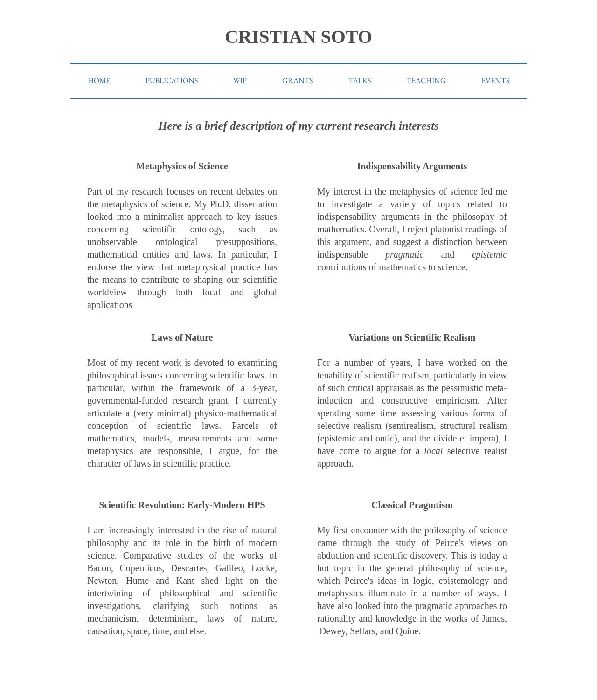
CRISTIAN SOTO (298, 37)
